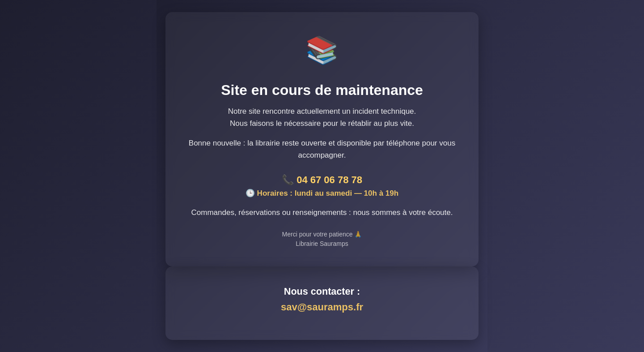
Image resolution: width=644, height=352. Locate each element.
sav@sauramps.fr (322, 307)
